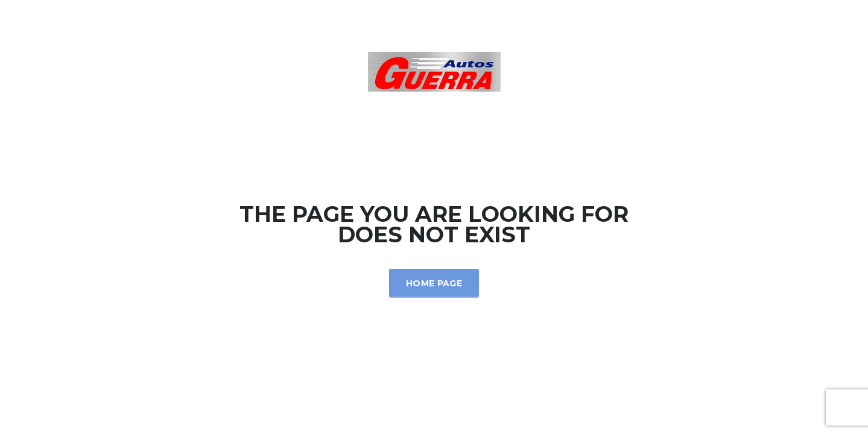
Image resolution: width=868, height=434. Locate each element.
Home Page (434, 283)
